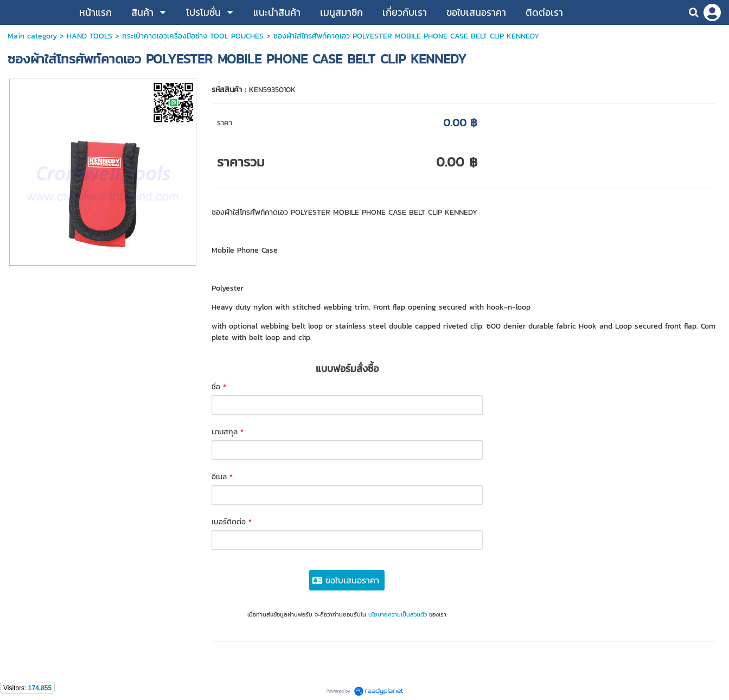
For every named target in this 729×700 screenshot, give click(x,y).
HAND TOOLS (89, 36)
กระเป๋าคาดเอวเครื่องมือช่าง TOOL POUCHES (193, 36)
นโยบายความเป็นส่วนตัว (398, 614)
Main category (32, 36)
